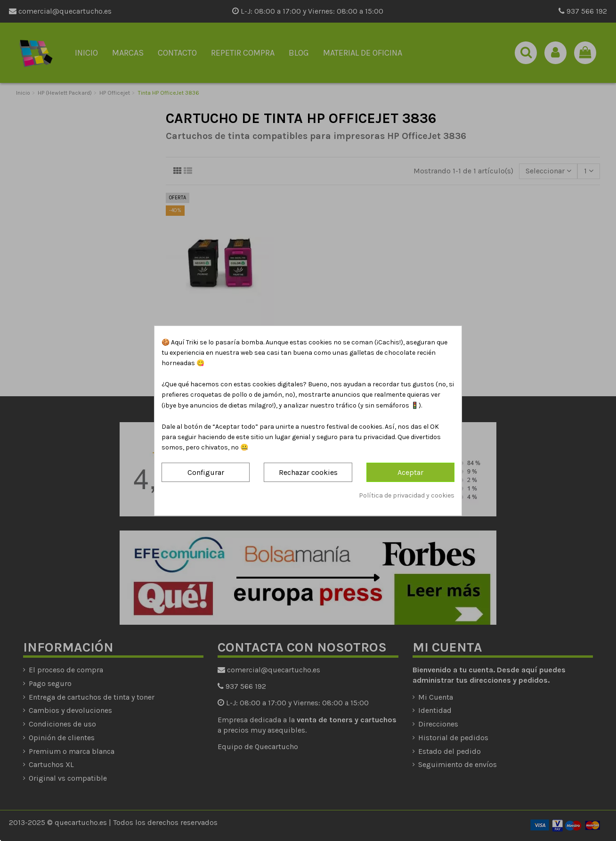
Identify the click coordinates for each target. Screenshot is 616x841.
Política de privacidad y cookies (407, 495)
